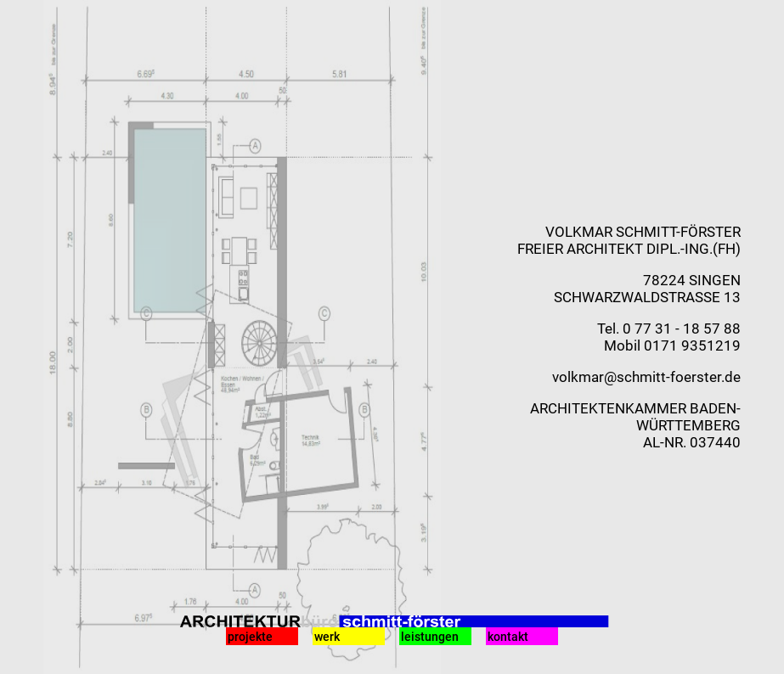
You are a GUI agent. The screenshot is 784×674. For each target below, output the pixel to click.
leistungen (430, 637)
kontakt (508, 637)
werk (327, 637)
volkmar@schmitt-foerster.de (646, 377)
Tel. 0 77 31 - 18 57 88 (669, 329)
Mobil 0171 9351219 (672, 345)
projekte (250, 637)
